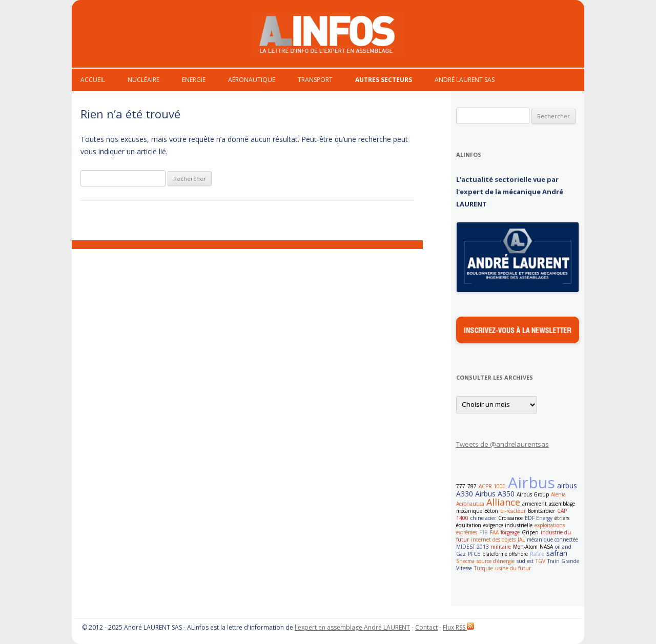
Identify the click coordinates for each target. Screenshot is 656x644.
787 (472, 486)
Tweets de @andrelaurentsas (503, 444)
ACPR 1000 (492, 486)
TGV (540, 561)
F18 (484, 532)
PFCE (474, 554)
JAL (521, 539)
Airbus (531, 482)
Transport (315, 80)
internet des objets (493, 539)
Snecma (465, 561)
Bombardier (541, 511)
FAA (494, 532)
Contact (426, 627)
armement (535, 504)
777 (461, 486)
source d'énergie (496, 561)
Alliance (503, 502)
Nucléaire (143, 80)
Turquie (484, 568)
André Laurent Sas (465, 80)
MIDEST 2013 (473, 547)
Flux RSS (458, 627)
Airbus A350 (495, 494)
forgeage (510, 532)
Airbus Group (533, 494)
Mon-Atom (525, 547)
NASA (546, 547)
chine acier (483, 518)
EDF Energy (539, 518)
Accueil (93, 80)
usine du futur (513, 568)
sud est (525, 561)
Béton (491, 511)
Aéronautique (252, 80)
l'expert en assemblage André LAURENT (352, 627)
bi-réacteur (513, 511)
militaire (501, 547)
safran (557, 553)
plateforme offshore (505, 554)
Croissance (510, 518)
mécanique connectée (552, 539)
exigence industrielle (508, 525)
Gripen (530, 532)
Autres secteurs (384, 80)
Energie (194, 80)
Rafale (537, 554)
